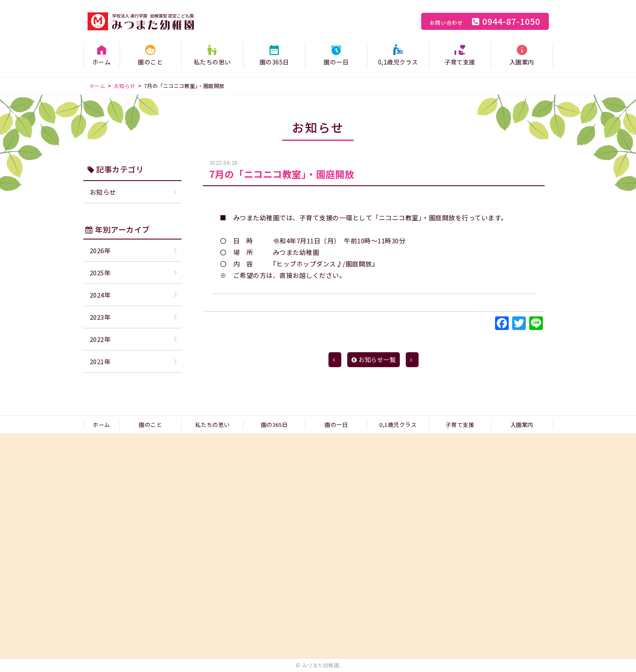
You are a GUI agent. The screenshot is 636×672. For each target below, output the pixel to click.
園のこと (150, 62)
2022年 (100, 339)
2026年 (100, 250)
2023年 (100, 317)
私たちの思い (212, 62)
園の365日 (274, 62)
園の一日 (336, 62)
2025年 (100, 273)
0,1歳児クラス (398, 62)
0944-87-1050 (485, 21)
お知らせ (103, 192)
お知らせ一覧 (374, 359)
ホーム (102, 62)
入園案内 (522, 62)
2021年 (100, 361)
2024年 (100, 295)
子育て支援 (460, 62)
